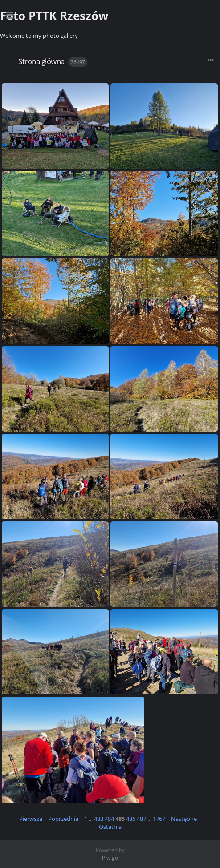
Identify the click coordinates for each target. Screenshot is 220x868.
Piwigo (110, 858)
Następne (184, 819)
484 (109, 819)
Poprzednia (63, 819)
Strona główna (41, 61)
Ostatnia (110, 827)
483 (99, 819)
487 (141, 819)
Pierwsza (31, 819)
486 (131, 819)
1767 (159, 819)
